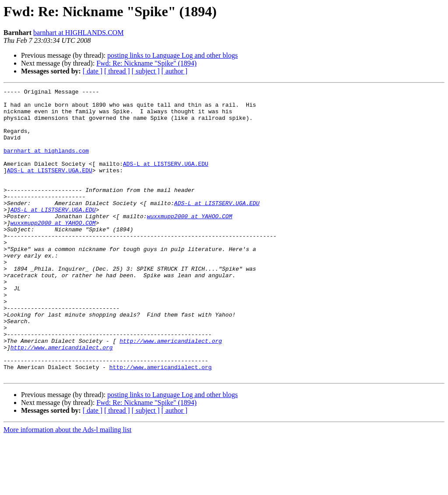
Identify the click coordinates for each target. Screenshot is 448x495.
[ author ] (175, 71)
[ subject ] (146, 71)
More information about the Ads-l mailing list (67, 487)
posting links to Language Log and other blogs (172, 55)
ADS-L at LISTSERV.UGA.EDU (166, 179)
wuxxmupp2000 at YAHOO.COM (190, 242)
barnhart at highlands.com (46, 164)
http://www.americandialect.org (171, 392)
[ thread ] (117, 71)
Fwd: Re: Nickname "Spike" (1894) (146, 63)
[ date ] (93, 71)
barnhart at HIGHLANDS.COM (79, 33)
